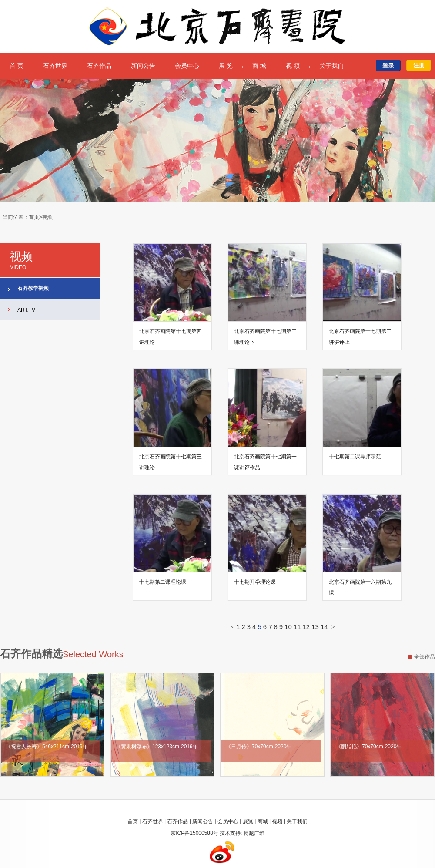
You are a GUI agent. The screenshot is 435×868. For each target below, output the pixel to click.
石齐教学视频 (33, 288)
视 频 (293, 66)
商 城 (259, 66)
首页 (133, 821)
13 (315, 627)
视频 (277, 821)
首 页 (17, 66)
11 (297, 627)
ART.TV (26, 310)
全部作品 (425, 657)
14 (324, 627)
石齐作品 (99, 66)
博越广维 (254, 833)
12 (306, 627)
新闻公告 (143, 66)
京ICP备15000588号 (194, 833)
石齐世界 (55, 66)
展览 (248, 821)
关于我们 (331, 66)
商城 (263, 821)
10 (288, 627)
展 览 (226, 66)
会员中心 (187, 66)
